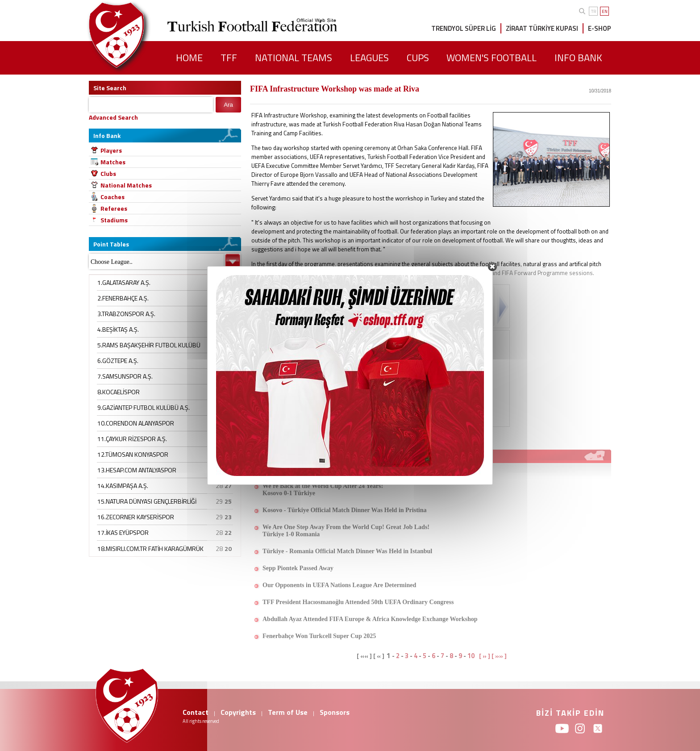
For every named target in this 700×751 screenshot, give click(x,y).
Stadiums (114, 220)
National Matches (126, 185)
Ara (228, 105)
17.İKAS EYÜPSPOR (123, 532)
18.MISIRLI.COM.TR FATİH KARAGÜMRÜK (150, 549)
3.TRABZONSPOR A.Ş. (126, 314)
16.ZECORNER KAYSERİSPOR (136, 517)
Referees (114, 208)
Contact (196, 712)
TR (594, 11)
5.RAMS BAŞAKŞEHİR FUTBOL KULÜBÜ (149, 345)
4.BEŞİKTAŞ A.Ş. (118, 329)
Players (111, 150)
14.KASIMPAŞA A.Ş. (123, 486)
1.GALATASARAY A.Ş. (124, 282)
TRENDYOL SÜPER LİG (464, 28)
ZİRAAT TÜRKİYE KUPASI (542, 28)
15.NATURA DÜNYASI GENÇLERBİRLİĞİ (147, 501)
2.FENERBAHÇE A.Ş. (123, 298)
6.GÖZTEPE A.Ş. (118, 361)
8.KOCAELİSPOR (119, 392)
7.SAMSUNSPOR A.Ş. (125, 376)
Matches (113, 162)
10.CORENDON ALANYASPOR (136, 423)
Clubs (108, 173)
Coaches (112, 197)
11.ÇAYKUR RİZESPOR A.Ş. (132, 439)
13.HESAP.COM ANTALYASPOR (137, 470)
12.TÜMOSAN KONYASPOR (133, 454)
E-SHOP (600, 28)
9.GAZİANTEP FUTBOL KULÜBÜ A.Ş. (144, 407)
